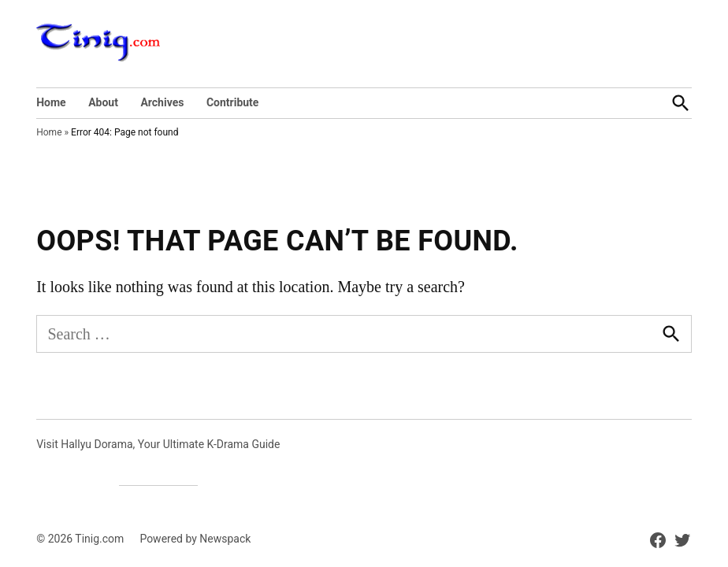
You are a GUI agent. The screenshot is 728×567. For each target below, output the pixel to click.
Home (51, 102)
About (103, 102)
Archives (162, 102)
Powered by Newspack (195, 539)
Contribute (233, 102)
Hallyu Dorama (97, 444)
